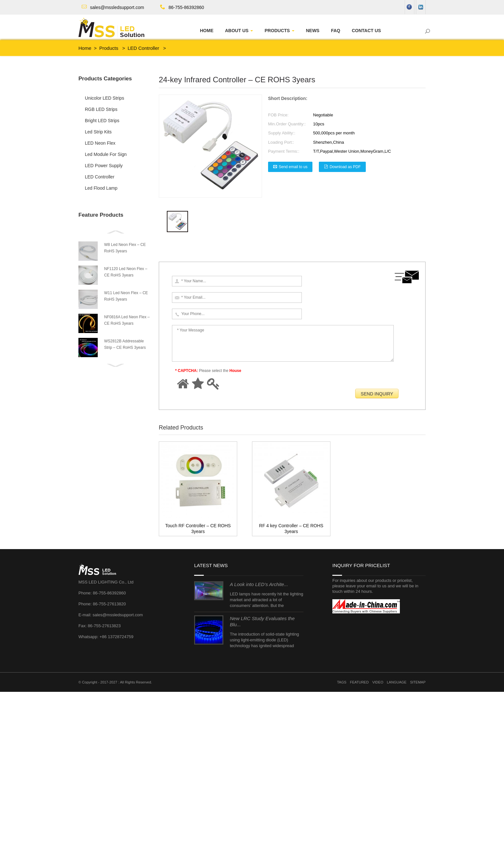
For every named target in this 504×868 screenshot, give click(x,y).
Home (85, 48)
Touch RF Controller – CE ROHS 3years (204, 409)
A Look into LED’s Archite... (259, 760)
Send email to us (293, 167)
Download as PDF (345, 167)
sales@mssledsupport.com (117, 7)
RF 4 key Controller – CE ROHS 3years (211, 402)
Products (109, 48)
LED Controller (143, 48)
